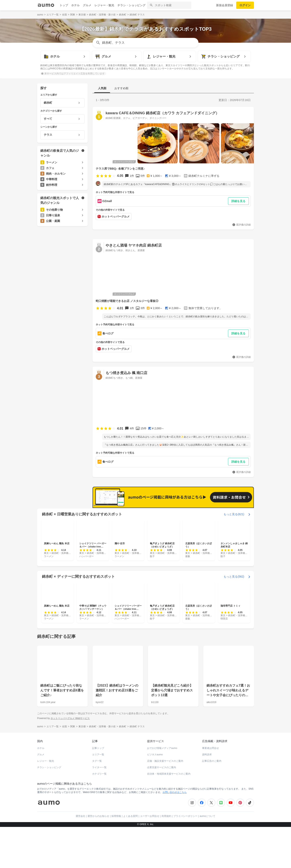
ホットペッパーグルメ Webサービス (70, 718)
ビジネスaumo (155, 755)
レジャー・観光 (104, 5)
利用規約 (166, 816)
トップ (64, 5)
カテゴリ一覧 (99, 774)
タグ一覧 (97, 761)
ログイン (245, 5)
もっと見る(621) (234, 514)
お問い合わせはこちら (175, 792)
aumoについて (208, 816)
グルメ (87, 5)
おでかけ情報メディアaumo (162, 748)
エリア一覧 (98, 755)
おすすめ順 (121, 88)
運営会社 (80, 816)
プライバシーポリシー (185, 816)
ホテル (75, 5)
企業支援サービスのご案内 (162, 767)
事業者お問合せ (211, 748)
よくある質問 (130, 816)
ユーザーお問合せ (150, 816)
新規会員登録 (225, 5)
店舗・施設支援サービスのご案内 (165, 761)
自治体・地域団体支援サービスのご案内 (169, 774)
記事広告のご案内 (212, 761)
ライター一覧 (99, 767)
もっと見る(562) (234, 577)
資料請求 (207, 755)
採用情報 (116, 816)
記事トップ (98, 748)
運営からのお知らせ (98, 816)
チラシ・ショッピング (131, 5)
